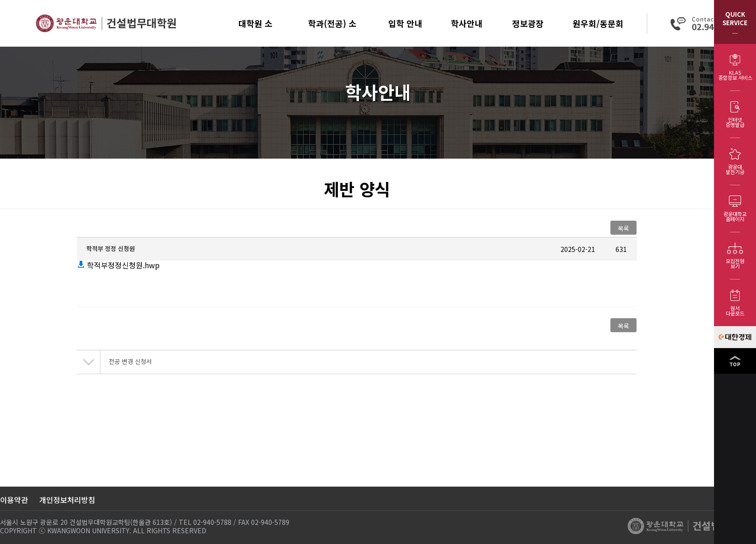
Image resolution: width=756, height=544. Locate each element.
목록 (623, 228)
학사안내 (467, 23)
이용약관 (14, 500)
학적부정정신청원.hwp (118, 265)
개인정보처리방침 (67, 500)
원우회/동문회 (598, 23)
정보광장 (528, 23)
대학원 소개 (255, 32)
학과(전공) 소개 (332, 32)
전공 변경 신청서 (130, 361)
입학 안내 (405, 23)
